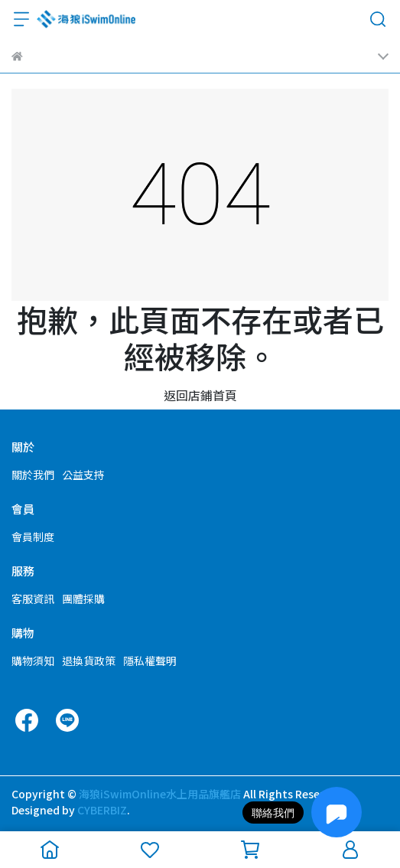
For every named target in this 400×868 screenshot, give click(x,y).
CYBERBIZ (102, 810)
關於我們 (33, 475)
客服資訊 (33, 599)
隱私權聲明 (150, 661)
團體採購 (83, 599)
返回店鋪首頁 (200, 395)
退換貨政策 (89, 661)
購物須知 (33, 661)
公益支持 (83, 475)
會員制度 (33, 537)
